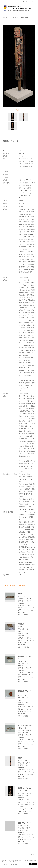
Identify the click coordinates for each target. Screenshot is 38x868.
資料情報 (15, 17)
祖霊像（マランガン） (25, 788)
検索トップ (6, 17)
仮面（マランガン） (25, 823)
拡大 (19, 110)
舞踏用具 (21, 624)
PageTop (33, 855)
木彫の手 (21, 594)
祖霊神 (20, 758)
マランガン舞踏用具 (25, 725)
